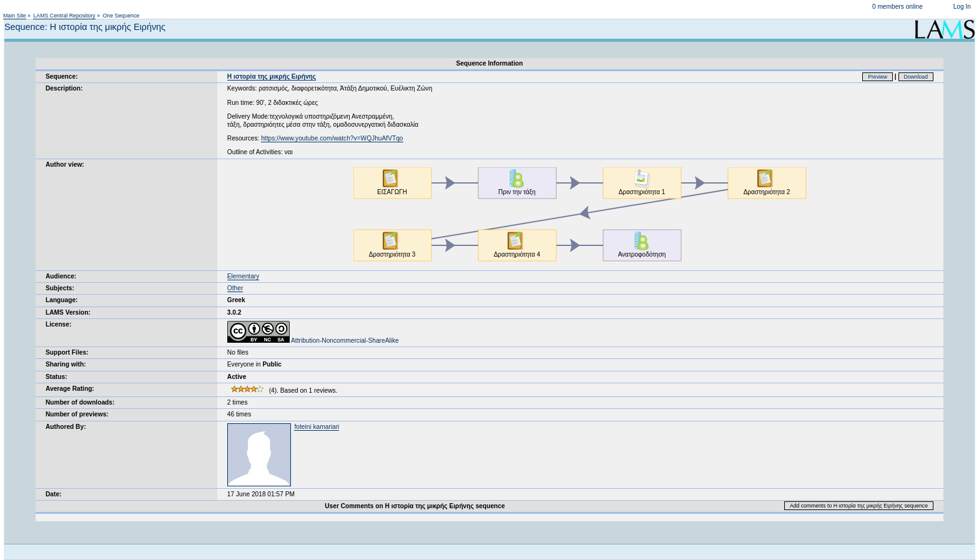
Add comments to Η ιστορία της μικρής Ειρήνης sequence (859, 506)
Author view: (65, 165)
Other (235, 288)
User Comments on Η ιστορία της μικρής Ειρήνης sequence (415, 506)
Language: (62, 300)
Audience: (61, 276)
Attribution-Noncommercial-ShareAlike (313, 341)
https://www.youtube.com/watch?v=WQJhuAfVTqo (332, 138)
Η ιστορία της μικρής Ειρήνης (272, 76)
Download (916, 77)
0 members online (898, 7)
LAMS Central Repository (64, 16)
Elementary (244, 276)
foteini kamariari (317, 427)
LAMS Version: (68, 312)
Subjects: (60, 288)
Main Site (15, 16)
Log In (962, 7)
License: (58, 324)
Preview (878, 77)
